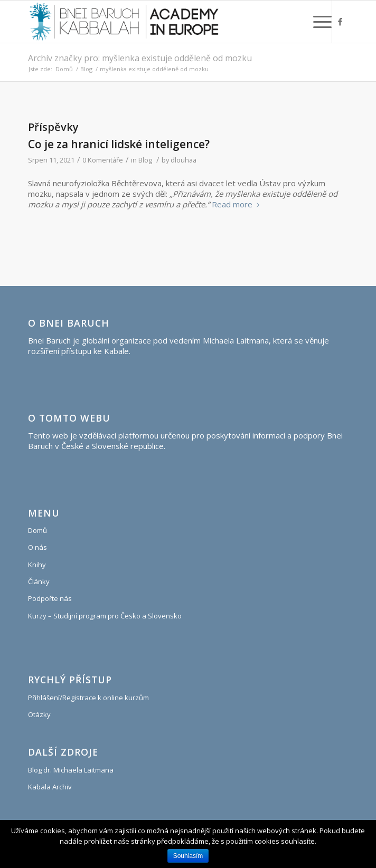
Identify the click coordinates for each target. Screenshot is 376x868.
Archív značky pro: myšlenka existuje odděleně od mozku (140, 58)
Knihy (37, 565)
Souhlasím (188, 856)
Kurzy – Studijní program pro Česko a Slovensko (105, 616)
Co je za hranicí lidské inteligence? (119, 144)
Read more (238, 204)
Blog (86, 69)
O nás (37, 547)
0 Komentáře (103, 160)
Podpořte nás (50, 598)
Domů (64, 69)
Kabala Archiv (50, 787)
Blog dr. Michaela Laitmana (71, 770)
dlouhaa (184, 160)
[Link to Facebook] (340, 22)
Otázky (39, 714)
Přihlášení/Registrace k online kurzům (88, 698)
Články (39, 581)
